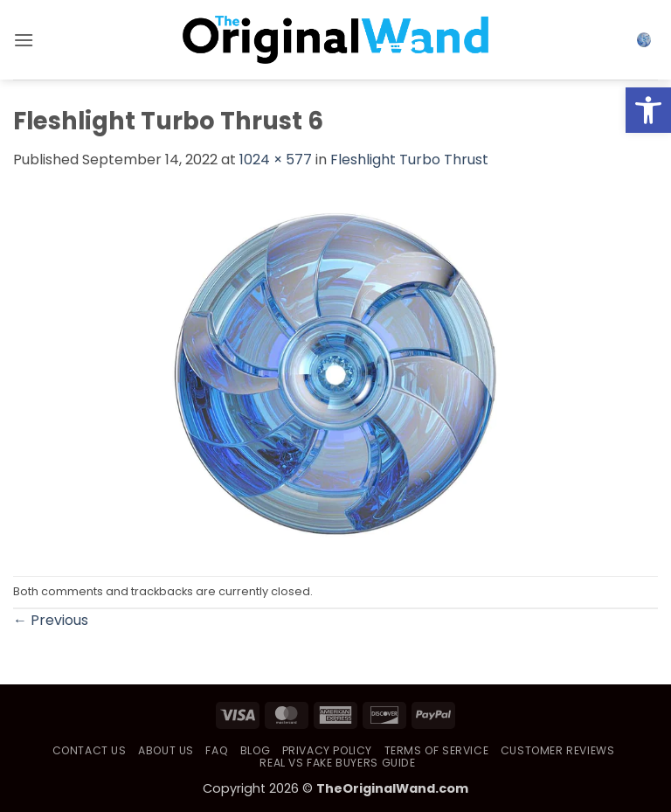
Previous (51, 620)
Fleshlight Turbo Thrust (409, 160)
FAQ (217, 750)
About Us (166, 750)
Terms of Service (437, 750)
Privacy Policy (328, 750)
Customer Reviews (558, 750)
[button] (24, 40)
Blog (255, 750)
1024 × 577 (276, 160)
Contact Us (90, 750)
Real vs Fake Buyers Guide (337, 763)
